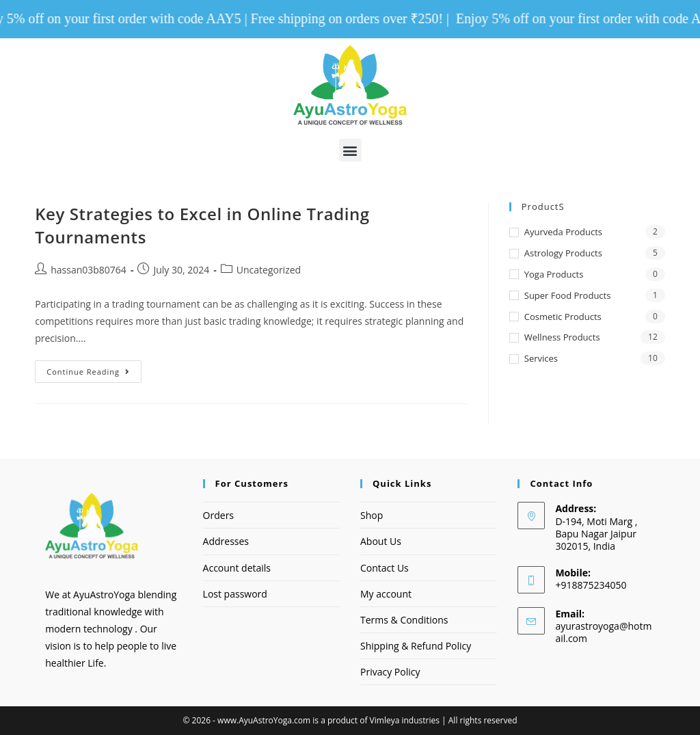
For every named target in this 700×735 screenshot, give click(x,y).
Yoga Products (554, 274)
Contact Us (385, 568)
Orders (218, 515)
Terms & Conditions (404, 620)
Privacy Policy (390, 672)
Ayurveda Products (563, 232)
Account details (237, 568)
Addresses (226, 542)
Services (541, 358)
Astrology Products (563, 253)
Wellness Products (562, 338)
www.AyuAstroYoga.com (264, 720)
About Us (381, 542)
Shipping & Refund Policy (416, 646)
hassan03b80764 (89, 270)
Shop (372, 515)
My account (386, 594)
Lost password (235, 594)
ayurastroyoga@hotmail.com (603, 633)
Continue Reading (94, 369)
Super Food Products (568, 295)
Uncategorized (269, 270)
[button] (350, 151)
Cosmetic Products (563, 317)
